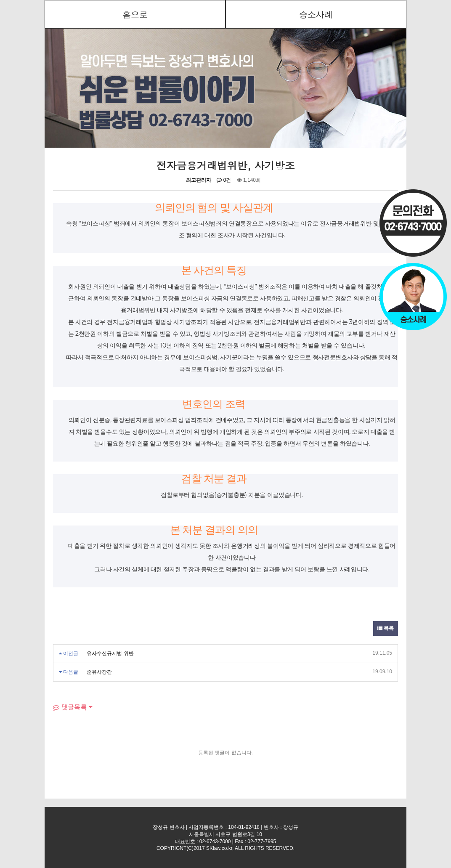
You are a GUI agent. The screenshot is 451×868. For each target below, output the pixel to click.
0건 (224, 180)
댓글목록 (70, 707)
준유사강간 (99, 672)
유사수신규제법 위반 (110, 653)
